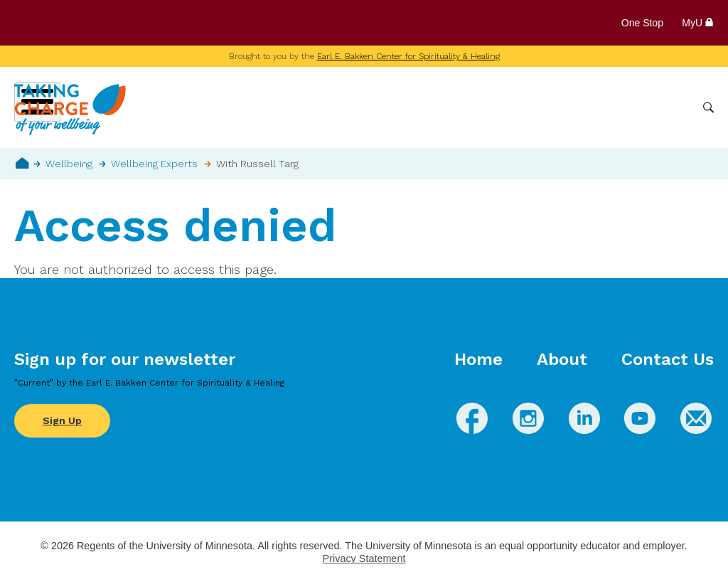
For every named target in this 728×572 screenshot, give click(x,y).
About (562, 359)
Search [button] (708, 108)
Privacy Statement (364, 558)
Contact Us (668, 359)
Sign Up (62, 420)
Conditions (408, 107)
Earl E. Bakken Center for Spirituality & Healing (408, 56)
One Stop (642, 23)
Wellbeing (338, 107)
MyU (698, 23)
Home (22, 163)
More (673, 107)
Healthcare (616, 107)
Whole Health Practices (512, 107)
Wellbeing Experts (154, 164)
